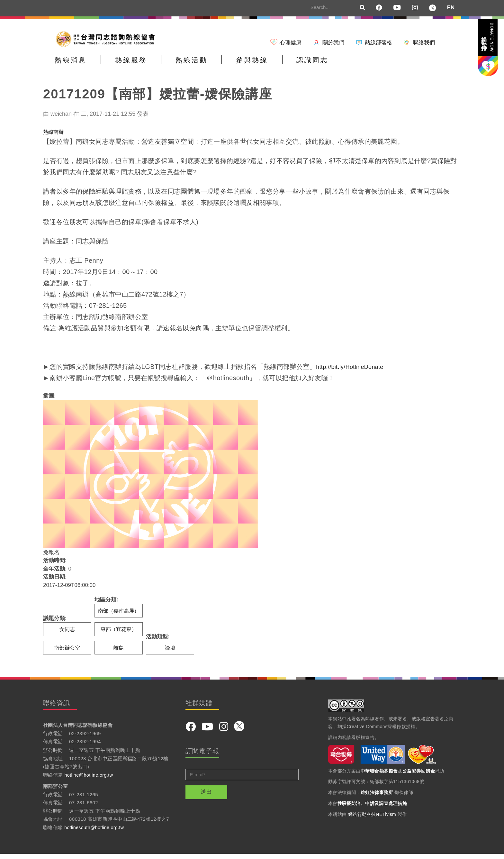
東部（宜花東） (119, 634)
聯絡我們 (424, 43)
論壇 (171, 652)
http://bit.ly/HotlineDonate (354, 371)
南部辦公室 (67, 652)
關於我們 (333, 43)
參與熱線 (296, 65)
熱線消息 (77, 65)
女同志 (67, 634)
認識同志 (369, 65)
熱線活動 (223, 65)
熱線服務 (150, 65)
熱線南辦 (54, 136)
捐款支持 (488, 37)
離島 (119, 652)
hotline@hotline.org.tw (90, 780)
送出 (206, 797)
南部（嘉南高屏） (119, 615)
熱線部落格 (378, 43)
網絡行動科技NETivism (372, 819)
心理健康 (291, 43)
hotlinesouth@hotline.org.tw (96, 832)
